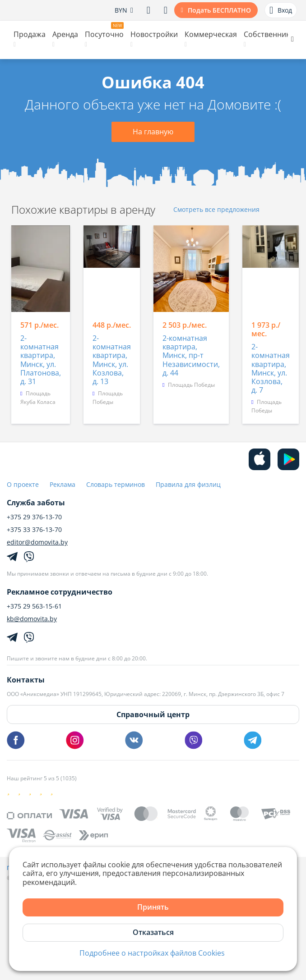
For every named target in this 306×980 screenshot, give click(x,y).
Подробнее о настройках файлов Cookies (152, 953)
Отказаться (153, 932)
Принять (153, 907)
